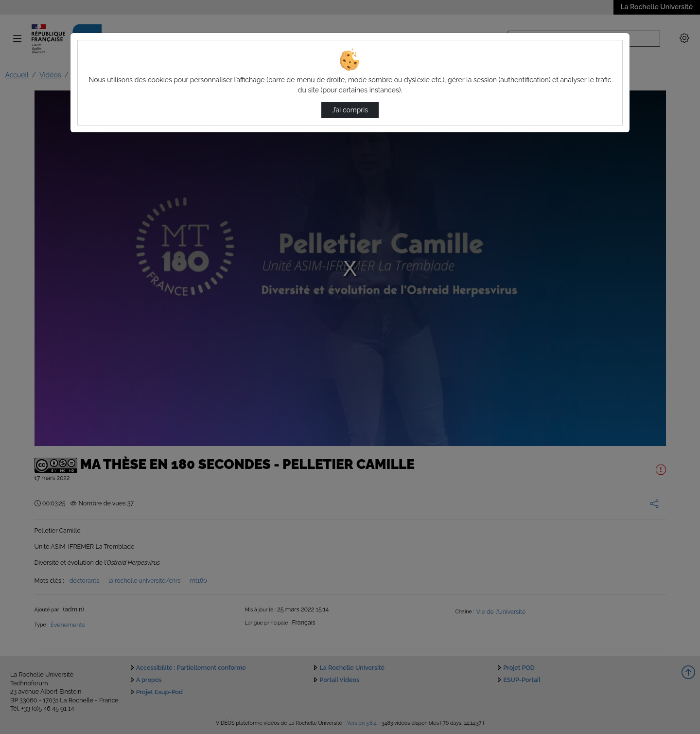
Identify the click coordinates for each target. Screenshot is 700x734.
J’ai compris (350, 110)
